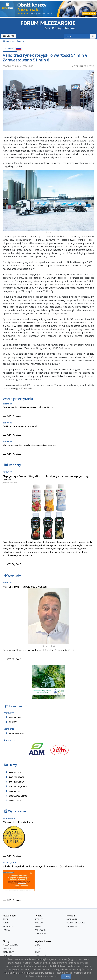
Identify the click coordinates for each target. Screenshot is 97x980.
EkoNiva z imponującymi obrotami (20, 426)
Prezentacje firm (16, 786)
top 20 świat (14, 772)
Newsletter (40, 956)
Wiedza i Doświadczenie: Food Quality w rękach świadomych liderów (43, 866)
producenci (13, 791)
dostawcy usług (16, 796)
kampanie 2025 (15, 733)
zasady (11, 722)
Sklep (37, 952)
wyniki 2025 (13, 717)
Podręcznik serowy (76, 923)
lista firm (7, 956)
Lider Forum (16, 706)
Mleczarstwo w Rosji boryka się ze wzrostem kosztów (30, 445)
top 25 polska (15, 782)
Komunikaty (8, 952)
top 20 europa (15, 777)
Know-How (72, 926)
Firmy (11, 765)
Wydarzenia (15, 811)
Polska (20, 41)
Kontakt (39, 948)
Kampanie (7, 948)
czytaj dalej (14, 416)
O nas (37, 945)
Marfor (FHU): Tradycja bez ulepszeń (25, 587)
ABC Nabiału (72, 919)
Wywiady (13, 576)
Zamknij (66, 977)
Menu (9, 36)
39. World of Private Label (18, 822)
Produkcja (8, 926)
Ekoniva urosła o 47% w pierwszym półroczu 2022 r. (28, 407)
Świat (5, 919)
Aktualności (9, 41)
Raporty (13, 465)
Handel (6, 930)
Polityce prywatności (48, 976)
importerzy (13, 801)
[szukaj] (77, 36)
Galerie (38, 926)
